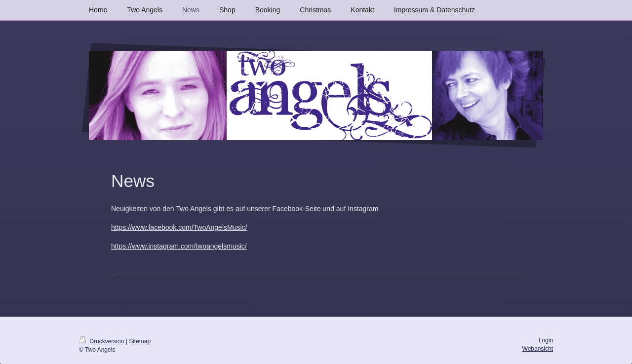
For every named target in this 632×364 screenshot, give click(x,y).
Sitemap (140, 341)
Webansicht (538, 349)
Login (546, 340)
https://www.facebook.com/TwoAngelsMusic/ (179, 227)
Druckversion (102, 341)
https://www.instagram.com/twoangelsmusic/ (179, 246)
